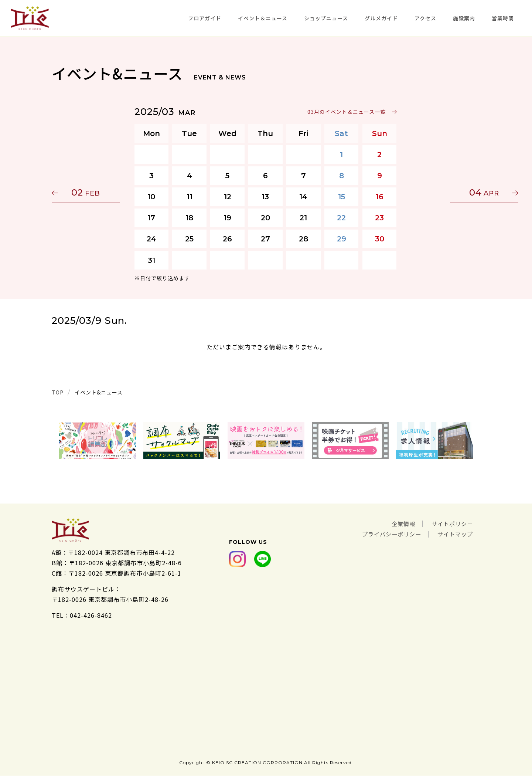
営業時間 (503, 18)
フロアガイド (205, 18)
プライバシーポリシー (387, 534)
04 (445, 192)
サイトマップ (454, 534)
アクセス (425, 18)
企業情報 (400, 523)
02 (87, 192)
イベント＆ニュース (263, 18)
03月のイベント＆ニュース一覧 (347, 112)
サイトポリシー (451, 523)
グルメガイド (381, 18)
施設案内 (464, 18)
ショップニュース (326, 18)
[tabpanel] (98, 441)
